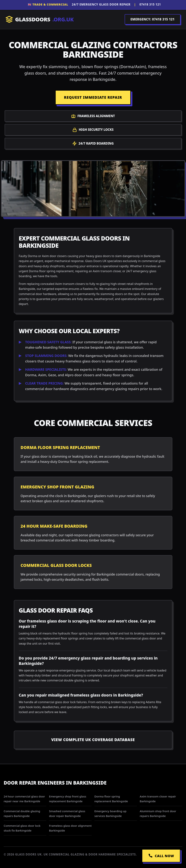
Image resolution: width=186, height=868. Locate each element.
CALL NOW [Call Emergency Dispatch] (161, 856)
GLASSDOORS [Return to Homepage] (40, 19)
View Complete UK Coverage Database (93, 740)
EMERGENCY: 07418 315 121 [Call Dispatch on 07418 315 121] (153, 19)
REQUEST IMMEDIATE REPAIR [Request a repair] (93, 97)
